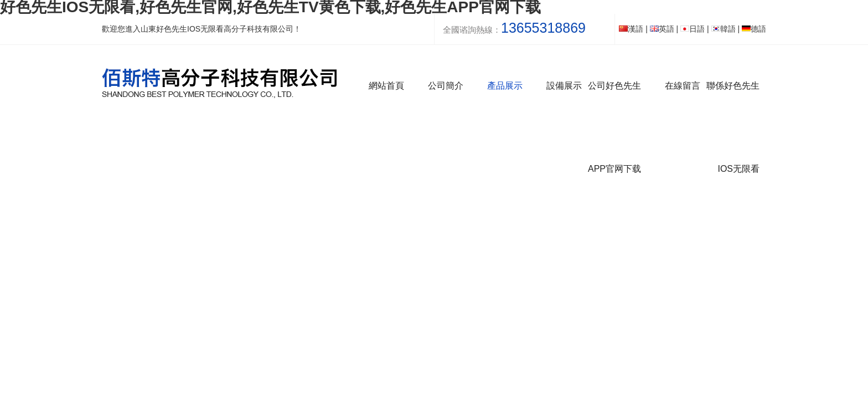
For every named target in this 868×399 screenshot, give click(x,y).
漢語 (631, 29)
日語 (693, 29)
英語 (662, 29)
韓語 (724, 29)
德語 (754, 29)
